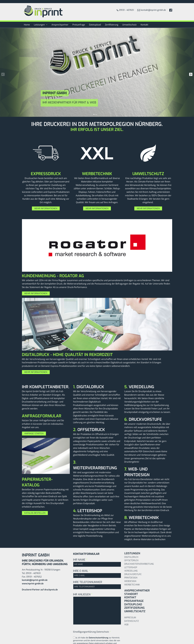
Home (27, 25)
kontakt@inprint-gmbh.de (152, 10)
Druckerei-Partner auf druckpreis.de (40, 590)
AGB (126, 625)
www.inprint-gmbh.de (33, 584)
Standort (131, 594)
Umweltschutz (129, 25)
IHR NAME (97, 562)
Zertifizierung (112, 25)
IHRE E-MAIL (97, 574)
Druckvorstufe (133, 574)
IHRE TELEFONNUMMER (97, 585)
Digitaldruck (131, 557)
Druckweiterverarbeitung (139, 564)
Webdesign (130, 581)
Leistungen (39, 25)
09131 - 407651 (125, 10)
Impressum (130, 618)
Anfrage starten (34, 434)
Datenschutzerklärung (99, 638)
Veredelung (131, 571)
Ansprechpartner (60, 25)
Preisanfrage (79, 25)
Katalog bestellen (35, 513)
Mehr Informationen (46, 208)
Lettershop (131, 567)
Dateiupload (95, 25)
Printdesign (131, 578)
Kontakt (144, 25)
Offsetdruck (131, 560)
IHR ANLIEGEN (97, 609)
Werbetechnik (132, 585)
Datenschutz (132, 621)
